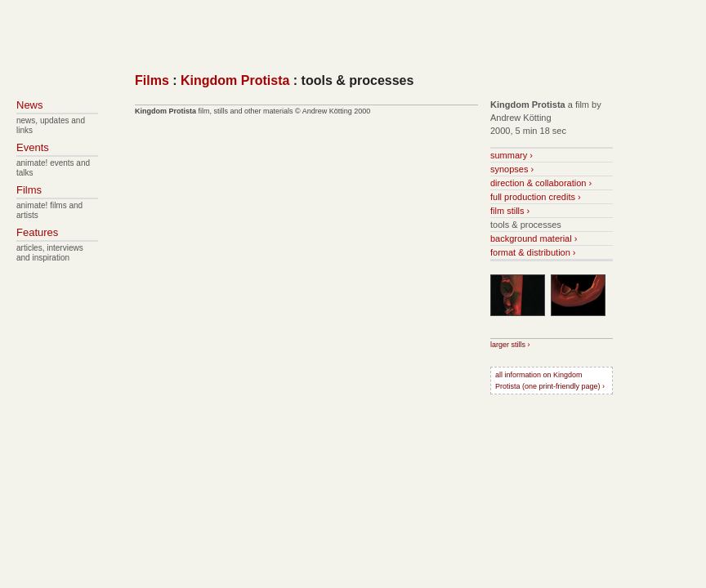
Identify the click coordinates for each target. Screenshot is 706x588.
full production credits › (536, 197)
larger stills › (510, 345)
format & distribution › (533, 252)
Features (37, 232)
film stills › (510, 211)
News (30, 105)
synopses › (512, 169)
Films (152, 80)
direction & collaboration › (541, 183)
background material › (534, 238)
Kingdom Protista (235, 80)
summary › (512, 155)
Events (33, 147)
